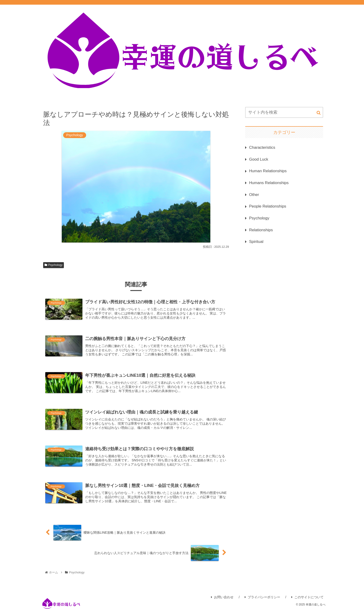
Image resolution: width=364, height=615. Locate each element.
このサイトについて (307, 601)
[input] (284, 112)
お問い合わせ (222, 601)
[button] (319, 113)
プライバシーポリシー (262, 601)
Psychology (54, 265)
